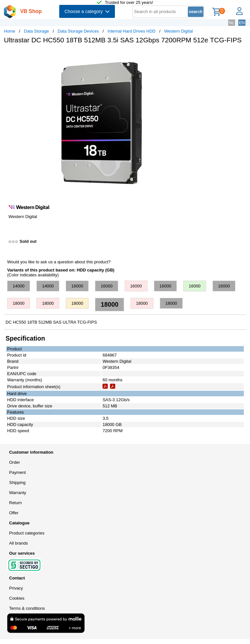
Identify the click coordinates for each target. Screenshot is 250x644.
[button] (193, 56)
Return (15, 503)
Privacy (16, 588)
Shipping (17, 483)
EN (242, 23)
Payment (17, 472)
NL (232, 23)
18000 (19, 303)
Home (10, 31)
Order (14, 462)
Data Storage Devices (78, 31)
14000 (19, 286)
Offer (14, 513)
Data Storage (37, 31)
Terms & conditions (27, 608)
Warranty (18, 493)
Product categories (27, 533)
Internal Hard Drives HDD (131, 31)
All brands (19, 543)
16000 (77, 286)
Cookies (17, 598)
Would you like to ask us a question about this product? (59, 262)
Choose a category (87, 11)
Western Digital (179, 31)
